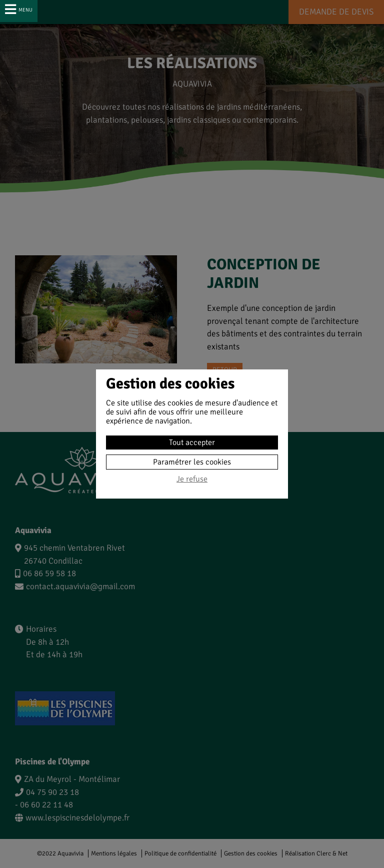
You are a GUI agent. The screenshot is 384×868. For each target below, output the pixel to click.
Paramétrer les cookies (192, 462)
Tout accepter (192, 443)
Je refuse (192, 479)
